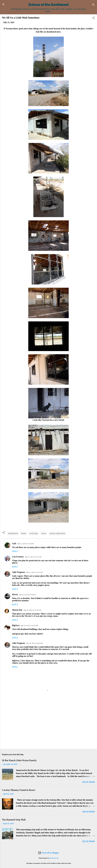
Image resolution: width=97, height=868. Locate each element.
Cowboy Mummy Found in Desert (19, 790)
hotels (24, 533)
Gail (14, 543)
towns (44, 533)
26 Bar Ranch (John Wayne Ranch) (19, 760)
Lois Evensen (18, 557)
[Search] (93, 5)
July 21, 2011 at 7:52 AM (33, 557)
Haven (15, 594)
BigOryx (16, 625)
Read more (89, 782)
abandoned (13, 533)
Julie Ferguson (19, 572)
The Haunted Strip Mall (14, 820)
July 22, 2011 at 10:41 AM (32, 610)
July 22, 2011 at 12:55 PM (29, 625)
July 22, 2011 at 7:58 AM (27, 595)
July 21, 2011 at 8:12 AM (34, 572)
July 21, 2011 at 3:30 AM (25, 544)
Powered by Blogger (48, 853)
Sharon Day (17, 610)
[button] (93, 18)
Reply (15, 551)
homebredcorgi (54, 858)
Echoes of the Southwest (49, 4)
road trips (34, 533)
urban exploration (57, 533)
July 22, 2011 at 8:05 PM (34, 643)
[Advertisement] (48, 727)
